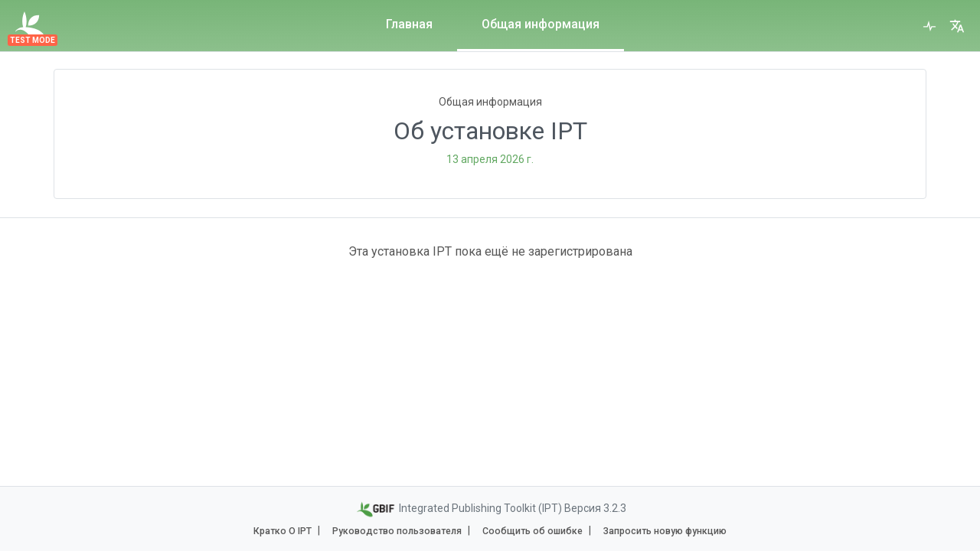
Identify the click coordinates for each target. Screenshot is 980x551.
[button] (957, 26)
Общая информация (541, 24)
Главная (409, 24)
